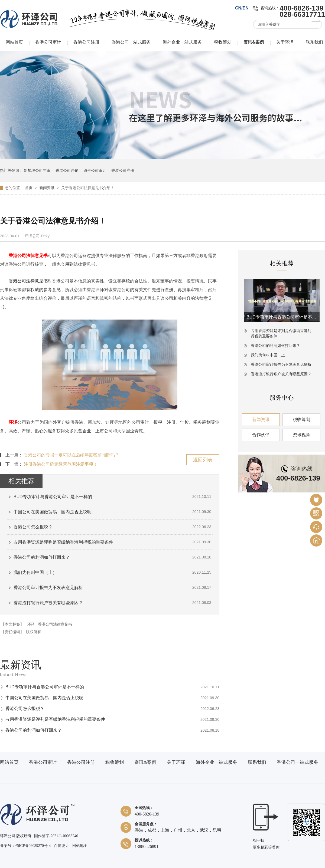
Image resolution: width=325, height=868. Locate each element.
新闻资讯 (47, 188)
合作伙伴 (261, 435)
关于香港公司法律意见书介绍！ (88, 188)
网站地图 (80, 846)
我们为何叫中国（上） (35, 572)
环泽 (13, 422)
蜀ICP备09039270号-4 (33, 846)
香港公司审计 (48, 42)
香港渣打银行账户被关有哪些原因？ (48, 603)
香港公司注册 (86, 42)
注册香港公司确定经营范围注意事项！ (61, 464)
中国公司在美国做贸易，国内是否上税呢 (53, 512)
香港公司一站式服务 (131, 42)
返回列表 (203, 460)
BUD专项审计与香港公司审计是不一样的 (53, 497)
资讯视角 (301, 435)
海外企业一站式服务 (182, 42)
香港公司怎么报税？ (33, 527)
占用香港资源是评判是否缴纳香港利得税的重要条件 (63, 542)
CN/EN (242, 8)
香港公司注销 (67, 170)
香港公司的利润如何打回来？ (42, 557)
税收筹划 (223, 42)
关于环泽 (285, 42)
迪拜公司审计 (95, 170)
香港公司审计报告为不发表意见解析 (48, 588)
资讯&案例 (254, 42)
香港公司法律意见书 (55, 624)
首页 (29, 188)
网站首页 (14, 42)
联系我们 (314, 42)
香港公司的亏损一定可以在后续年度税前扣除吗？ (71, 455)
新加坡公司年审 (37, 170)
